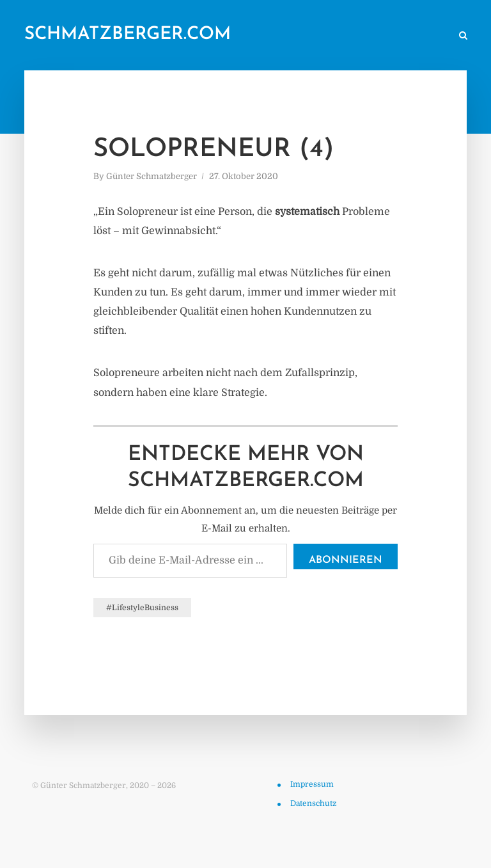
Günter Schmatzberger (152, 176)
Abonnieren (346, 560)
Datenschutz (313, 803)
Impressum (312, 784)
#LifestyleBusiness (142, 608)
